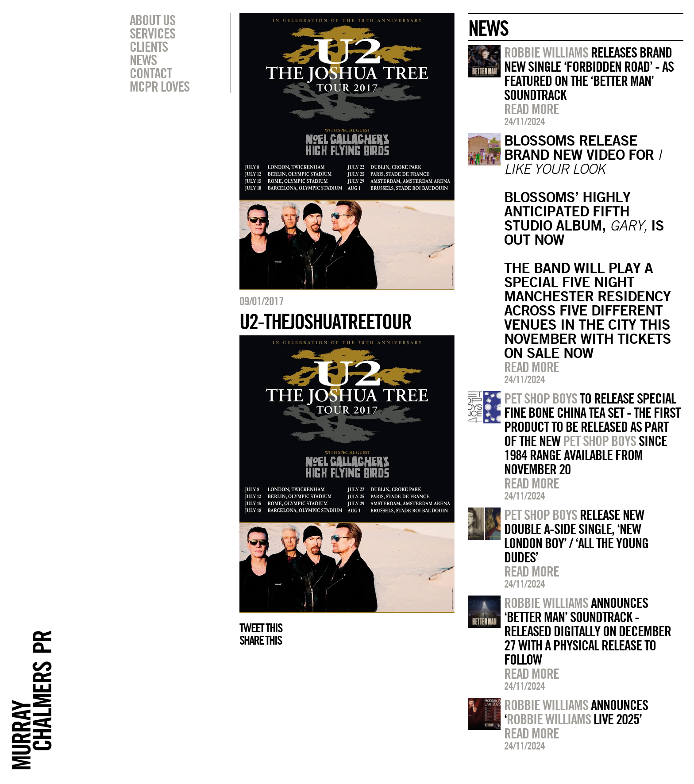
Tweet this (261, 628)
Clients (149, 46)
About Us (152, 20)
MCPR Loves (160, 86)
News (143, 60)
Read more (532, 109)
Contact (151, 73)
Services (152, 33)
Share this (260, 640)
